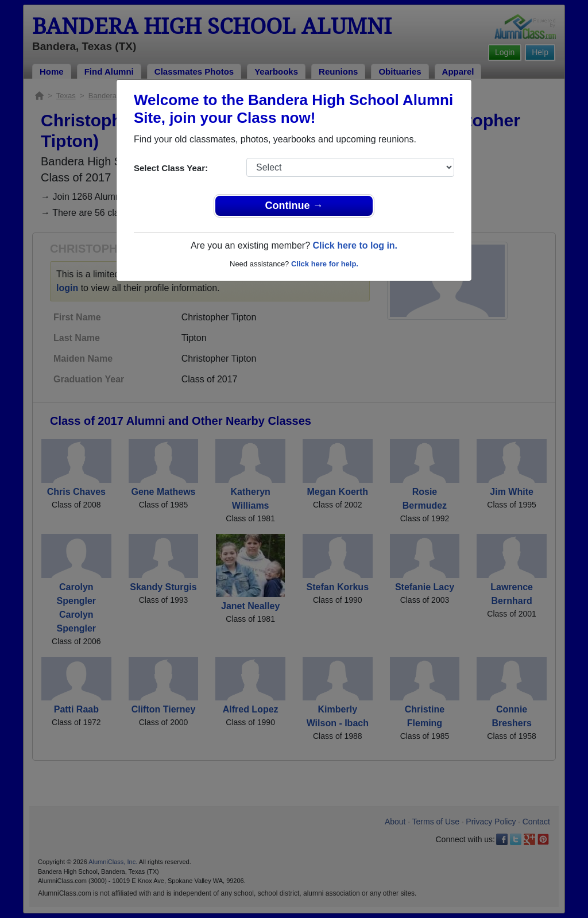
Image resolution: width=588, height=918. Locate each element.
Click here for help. (325, 264)
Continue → (294, 206)
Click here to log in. (355, 245)
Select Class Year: (171, 168)
